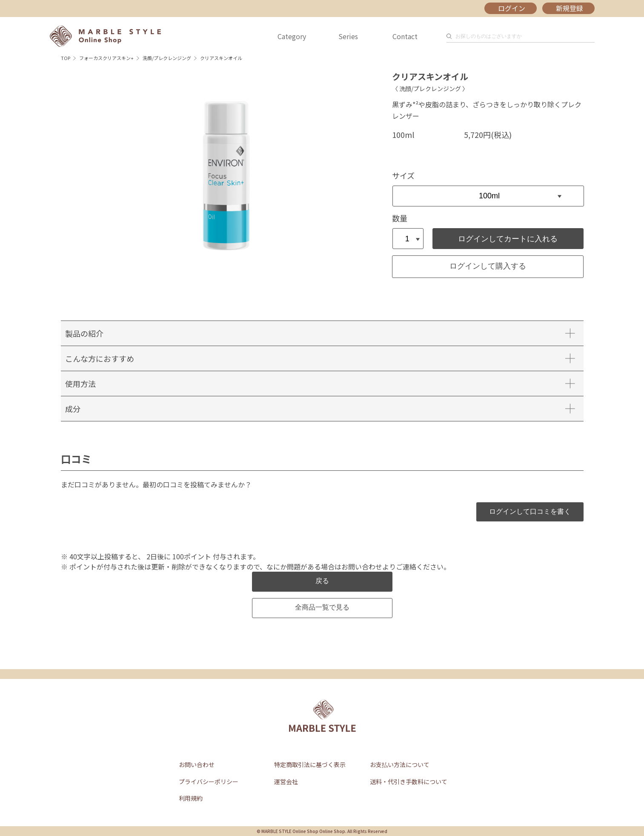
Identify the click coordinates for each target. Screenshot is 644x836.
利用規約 (191, 798)
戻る (322, 581)
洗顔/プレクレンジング (167, 58)
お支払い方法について (400, 764)
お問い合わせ (197, 764)
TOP (66, 58)
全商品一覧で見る (322, 607)
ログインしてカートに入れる (508, 239)
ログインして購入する (488, 266)
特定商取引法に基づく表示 (310, 764)
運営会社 (286, 782)
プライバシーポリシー (209, 782)
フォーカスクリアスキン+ (106, 58)
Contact (405, 36)
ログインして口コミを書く (530, 511)
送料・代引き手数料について (409, 782)
